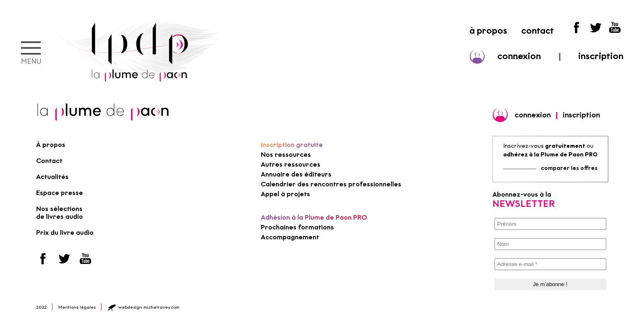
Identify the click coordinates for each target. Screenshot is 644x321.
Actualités (52, 177)
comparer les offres (569, 168)
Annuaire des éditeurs (296, 174)
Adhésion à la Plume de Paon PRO (314, 217)
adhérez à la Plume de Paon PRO (550, 155)
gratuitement (565, 146)
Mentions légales (77, 307)
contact (538, 31)
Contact (49, 161)
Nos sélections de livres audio (60, 213)
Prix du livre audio (65, 233)
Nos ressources (286, 155)
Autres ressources (291, 164)
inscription (601, 56)
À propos (51, 145)
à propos (488, 31)
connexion (519, 56)
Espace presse (60, 193)
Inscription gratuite (292, 145)
